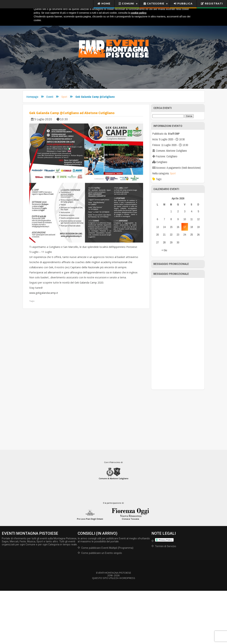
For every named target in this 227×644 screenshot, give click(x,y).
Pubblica (183, 4)
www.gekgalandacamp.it (44, 293)
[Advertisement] (178, 387)
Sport (64, 97)
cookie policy (139, 13)
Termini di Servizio (166, 600)
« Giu (164, 250)
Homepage (32, 97)
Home (104, 4)
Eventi (50, 97)
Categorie (154, 4)
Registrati (212, 4)
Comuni (126, 4)
